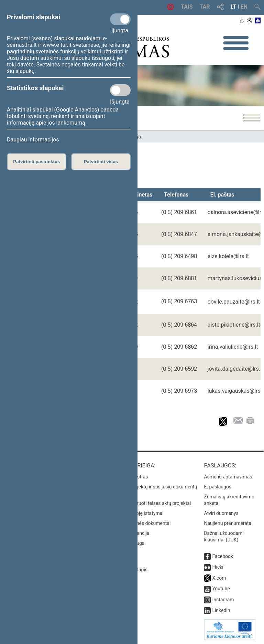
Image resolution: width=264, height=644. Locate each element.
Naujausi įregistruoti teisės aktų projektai (147, 503)
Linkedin (221, 610)
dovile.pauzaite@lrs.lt (234, 302)
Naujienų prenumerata (228, 523)
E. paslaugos (218, 487)
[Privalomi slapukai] (120, 19)
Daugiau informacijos (33, 140)
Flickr (218, 567)
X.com (219, 578)
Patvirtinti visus (101, 162)
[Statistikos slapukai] (120, 90)
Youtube (221, 589)
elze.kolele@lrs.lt (228, 256)
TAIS (187, 7)
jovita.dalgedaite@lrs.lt (235, 369)
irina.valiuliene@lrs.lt (233, 347)
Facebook (223, 556)
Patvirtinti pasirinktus (36, 162)
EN (244, 7)
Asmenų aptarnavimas (228, 477)
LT (234, 7)
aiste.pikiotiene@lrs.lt (234, 325)
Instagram (223, 600)
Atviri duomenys (221, 513)
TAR (205, 7)
